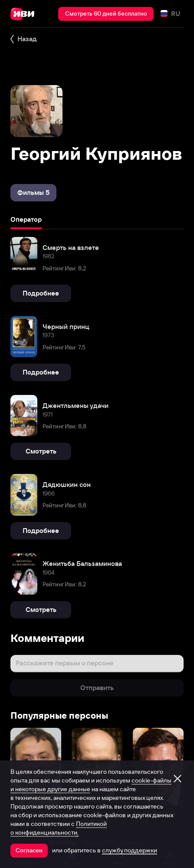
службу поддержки (130, 850)
